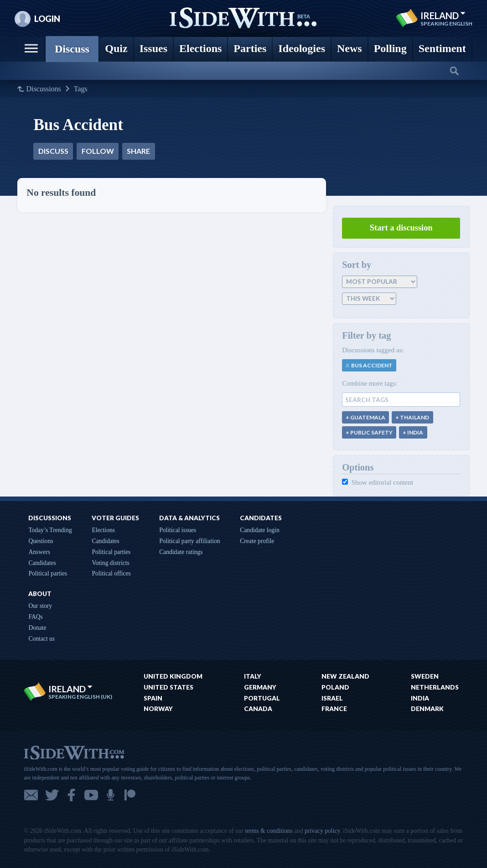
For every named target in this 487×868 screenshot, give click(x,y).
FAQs (35, 617)
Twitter (52, 795)
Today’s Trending (50, 530)
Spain (153, 698)
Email (31, 795)
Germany (260, 687)
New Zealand (345, 676)
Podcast (111, 795)
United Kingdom (173, 676)
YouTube (91, 795)
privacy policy (322, 831)
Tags (81, 89)
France (334, 709)
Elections (103, 530)
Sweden (425, 676)
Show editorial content (378, 482)
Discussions (43, 89)
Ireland (443, 16)
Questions (41, 541)
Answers (39, 552)
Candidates (42, 563)
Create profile (257, 541)
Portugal (262, 698)
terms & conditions (269, 831)
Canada (258, 709)
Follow (98, 151)
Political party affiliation (189, 541)
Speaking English (446, 24)
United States (168, 687)
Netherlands (435, 687)
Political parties (48, 573)
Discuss (53, 151)
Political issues (178, 530)
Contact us (41, 639)
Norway (158, 709)
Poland (335, 687)
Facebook (71, 795)
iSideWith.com (74, 752)
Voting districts (110, 563)
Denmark (427, 709)
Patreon (130, 795)
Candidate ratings (181, 552)
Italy (253, 676)
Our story (40, 606)
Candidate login (259, 530)
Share (138, 151)
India (420, 698)
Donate (37, 628)
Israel (332, 698)
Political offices (111, 573)
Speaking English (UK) (80, 697)
